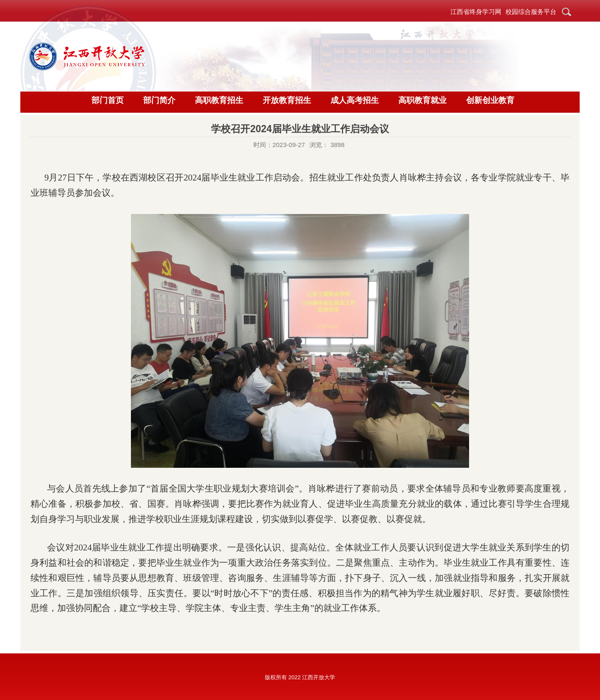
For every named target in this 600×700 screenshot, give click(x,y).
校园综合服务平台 (531, 12)
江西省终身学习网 (476, 12)
